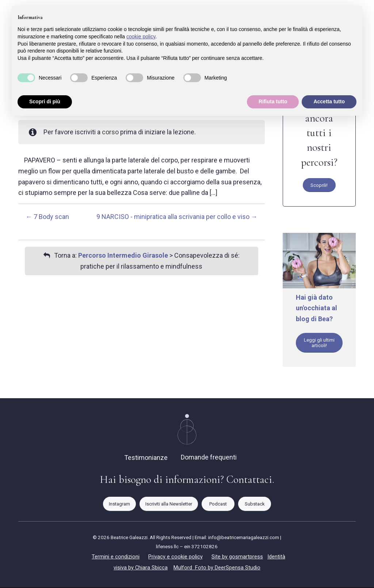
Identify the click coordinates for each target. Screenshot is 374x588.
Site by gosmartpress (237, 557)
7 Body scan (47, 217)
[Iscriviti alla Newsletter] (169, 505)
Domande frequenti (209, 458)
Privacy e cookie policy (175, 557)
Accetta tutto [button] (329, 101)
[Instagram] (119, 505)
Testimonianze (146, 459)
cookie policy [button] (141, 36)
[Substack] (255, 505)
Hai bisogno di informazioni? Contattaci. (187, 481)
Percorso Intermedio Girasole (123, 255)
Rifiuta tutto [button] (273, 101)
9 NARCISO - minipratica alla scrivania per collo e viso (177, 217)
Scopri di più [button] (45, 101)
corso (110, 132)
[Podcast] (218, 505)
